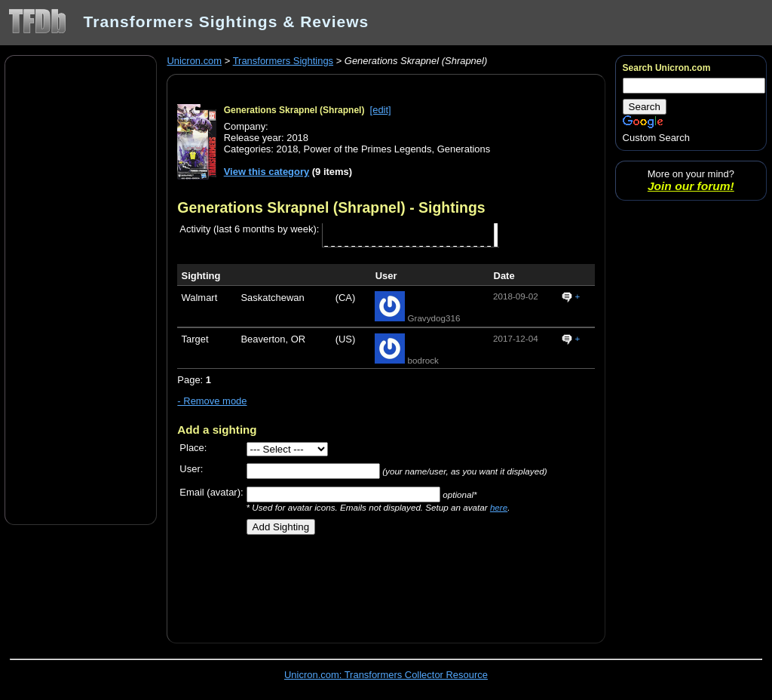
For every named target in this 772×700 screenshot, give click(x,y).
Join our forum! (691, 186)
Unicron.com (194, 61)
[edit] (381, 110)
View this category (267, 172)
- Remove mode (212, 401)
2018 (288, 149)
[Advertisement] (81, 289)
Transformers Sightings (283, 61)
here (499, 507)
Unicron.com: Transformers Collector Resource (386, 675)
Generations (464, 149)
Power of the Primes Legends (368, 149)
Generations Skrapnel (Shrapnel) (294, 110)
